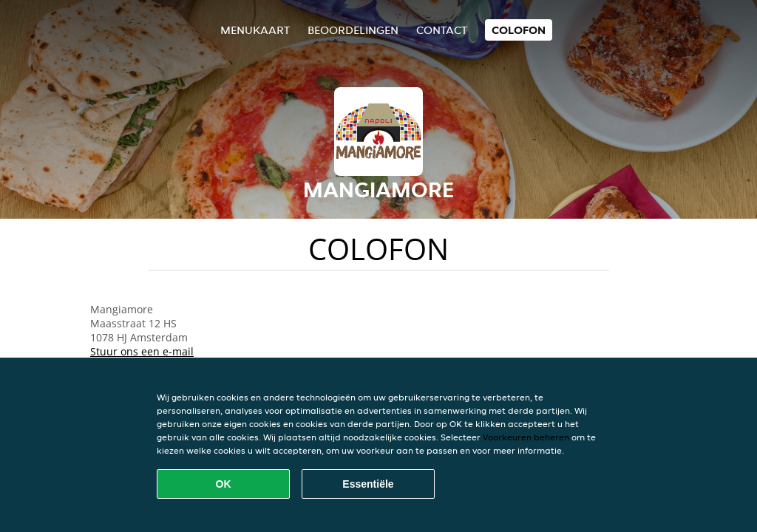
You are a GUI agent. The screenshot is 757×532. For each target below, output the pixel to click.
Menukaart (255, 30)
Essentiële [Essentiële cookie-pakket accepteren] (368, 484)
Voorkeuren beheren (526, 437)
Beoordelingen (353, 30)
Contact (442, 30)
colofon (519, 30)
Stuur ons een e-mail (142, 351)
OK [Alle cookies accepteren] (224, 484)
